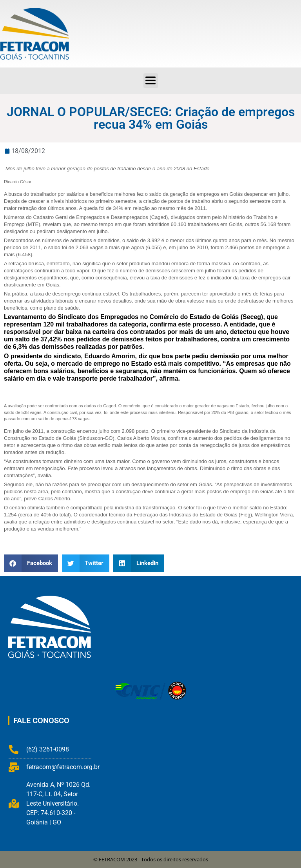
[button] (151, 81)
